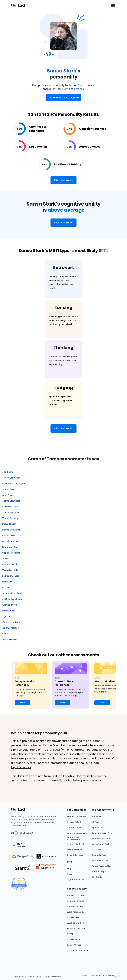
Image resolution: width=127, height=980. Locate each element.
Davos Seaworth (11, 530)
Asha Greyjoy (10, 639)
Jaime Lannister (11, 501)
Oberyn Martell (10, 628)
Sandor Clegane (11, 553)
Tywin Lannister (11, 570)
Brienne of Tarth (11, 547)
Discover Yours (63, 180)
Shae (5, 634)
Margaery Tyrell (11, 576)
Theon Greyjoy (10, 518)
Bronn (6, 587)
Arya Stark (8, 495)
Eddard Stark (10, 536)
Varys (5, 559)
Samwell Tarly (10, 507)
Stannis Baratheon (13, 593)
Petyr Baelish (9, 524)
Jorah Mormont (11, 512)
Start (23, 703)
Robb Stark (8, 582)
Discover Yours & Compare (64, 97)
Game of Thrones (73, 89)
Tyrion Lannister (11, 478)
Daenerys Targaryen (14, 484)
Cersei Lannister (11, 622)
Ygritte (6, 616)
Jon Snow (8, 472)
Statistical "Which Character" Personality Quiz (78, 750)
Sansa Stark (9, 489)
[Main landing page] (19, 6)
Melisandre (8, 611)
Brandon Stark (10, 541)
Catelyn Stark (10, 564)
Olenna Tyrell (10, 605)
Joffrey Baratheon (12, 599)
